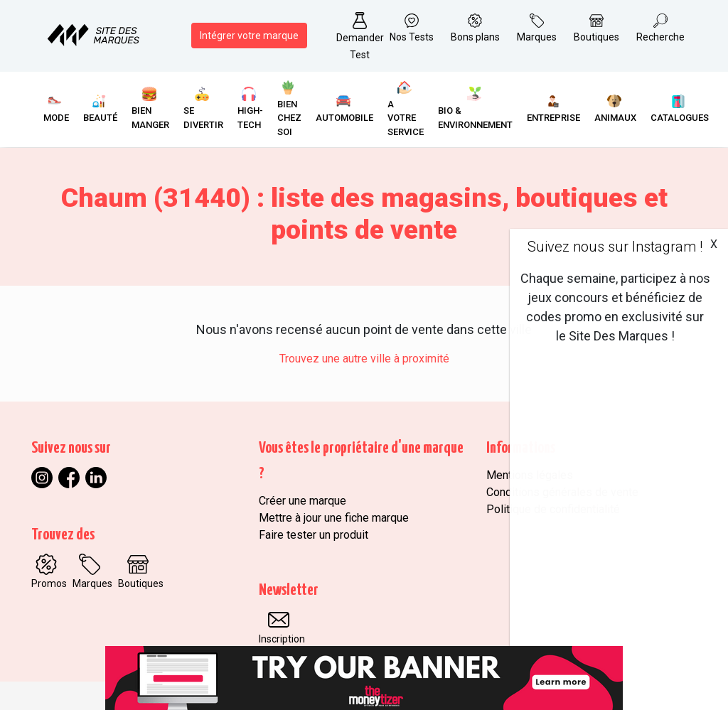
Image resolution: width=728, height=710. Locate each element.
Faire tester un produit (314, 535)
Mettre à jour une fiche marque (334, 518)
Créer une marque (303, 501)
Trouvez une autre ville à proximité (364, 359)
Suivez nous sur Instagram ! (615, 247)
